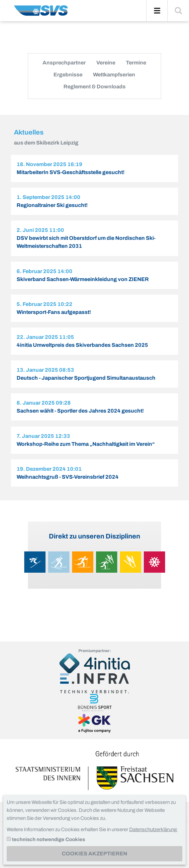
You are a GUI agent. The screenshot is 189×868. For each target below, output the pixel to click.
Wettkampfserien (114, 75)
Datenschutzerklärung (153, 829)
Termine (136, 63)
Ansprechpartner (64, 63)
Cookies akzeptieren (94, 854)
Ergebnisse (68, 75)
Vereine (106, 63)
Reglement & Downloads (94, 87)
